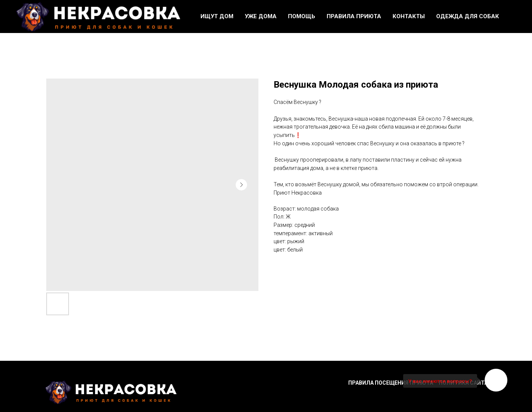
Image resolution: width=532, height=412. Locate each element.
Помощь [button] (302, 16)
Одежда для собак (468, 16)
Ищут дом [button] (217, 16)
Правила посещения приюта (391, 383)
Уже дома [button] (261, 16)
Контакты (409, 16)
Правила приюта (354, 16)
